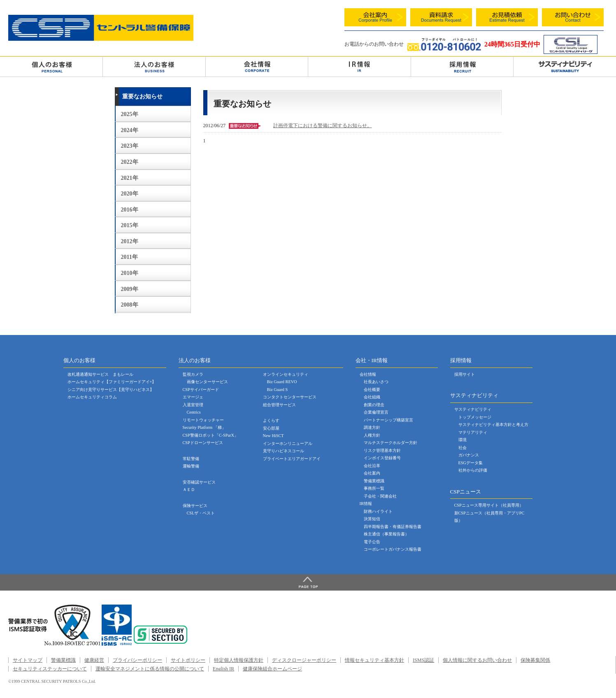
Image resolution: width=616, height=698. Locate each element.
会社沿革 (372, 466)
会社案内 (372, 473)
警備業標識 (374, 481)
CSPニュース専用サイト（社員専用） (489, 505)
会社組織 (372, 397)
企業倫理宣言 (376, 412)
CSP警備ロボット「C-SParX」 (210, 435)
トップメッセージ (475, 417)
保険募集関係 (535, 660)
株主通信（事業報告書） (386, 534)
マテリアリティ (473, 432)
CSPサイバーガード (201, 390)
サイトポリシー (188, 660)
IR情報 (366, 504)
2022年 (130, 162)
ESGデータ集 (471, 463)
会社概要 (372, 390)
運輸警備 (191, 466)
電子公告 (372, 542)
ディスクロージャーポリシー (304, 660)
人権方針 (372, 435)
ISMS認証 (423, 660)
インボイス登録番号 (382, 458)
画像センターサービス (207, 382)
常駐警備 (191, 459)
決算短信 (372, 519)
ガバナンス (469, 455)
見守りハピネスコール (284, 451)
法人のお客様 (154, 66)
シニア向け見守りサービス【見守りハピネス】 (111, 390)
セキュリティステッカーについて (50, 669)
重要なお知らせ (142, 97)
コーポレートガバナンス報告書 (393, 549)
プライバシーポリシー (137, 660)
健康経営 (94, 660)
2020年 (130, 194)
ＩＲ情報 (359, 66)
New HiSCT (273, 436)
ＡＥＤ (189, 490)
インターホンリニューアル (288, 443)
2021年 (130, 178)
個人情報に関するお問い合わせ (477, 660)
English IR (223, 669)
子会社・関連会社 (380, 496)
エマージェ (193, 397)
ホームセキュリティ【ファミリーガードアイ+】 (112, 382)
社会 (463, 448)
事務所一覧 (374, 488)
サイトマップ (28, 660)
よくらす (271, 420)
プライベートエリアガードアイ (292, 459)
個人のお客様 (51, 66)
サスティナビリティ (473, 409)
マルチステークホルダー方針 (391, 443)
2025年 (130, 114)
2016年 (130, 210)
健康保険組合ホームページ (272, 669)
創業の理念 (374, 405)
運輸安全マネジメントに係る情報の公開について (150, 669)
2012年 (130, 241)
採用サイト (465, 374)
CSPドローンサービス (203, 443)
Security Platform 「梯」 (204, 427)
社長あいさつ (376, 382)
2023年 (130, 146)
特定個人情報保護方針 (239, 660)
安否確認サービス (199, 482)
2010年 (130, 273)
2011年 (129, 257)
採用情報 (462, 66)
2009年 (130, 289)
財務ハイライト (378, 511)
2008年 (130, 305)
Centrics (194, 412)
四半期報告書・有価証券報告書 (393, 527)
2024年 (130, 130)
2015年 (130, 225)
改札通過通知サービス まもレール (100, 374)
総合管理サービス (279, 405)
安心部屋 (271, 428)
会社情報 (257, 66)
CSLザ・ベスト (201, 513)
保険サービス (195, 506)
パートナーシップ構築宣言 (388, 420)
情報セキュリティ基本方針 (374, 660)
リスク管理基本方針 (382, 450)
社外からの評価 (473, 470)
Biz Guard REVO (282, 382)
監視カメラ (193, 374)
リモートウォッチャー (203, 420)
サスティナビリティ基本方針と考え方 (493, 425)
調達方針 (372, 427)
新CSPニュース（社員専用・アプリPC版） (489, 517)
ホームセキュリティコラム (92, 397)
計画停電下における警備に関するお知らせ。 (323, 126)
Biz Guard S (278, 390)
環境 (463, 440)
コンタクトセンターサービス (290, 397)
